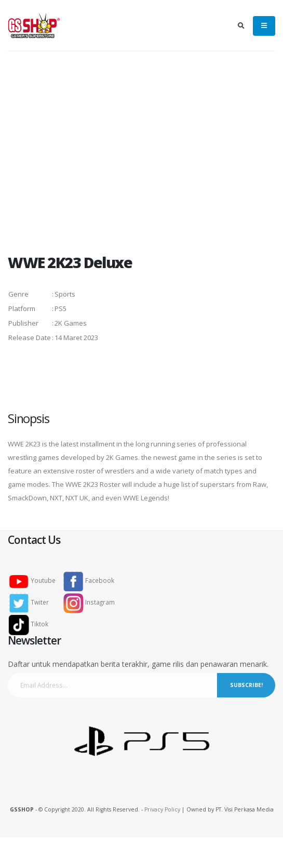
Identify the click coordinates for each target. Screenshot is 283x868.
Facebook (89, 580)
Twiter (32, 602)
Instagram (89, 602)
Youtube (35, 580)
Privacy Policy (162, 809)
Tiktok (31, 624)
